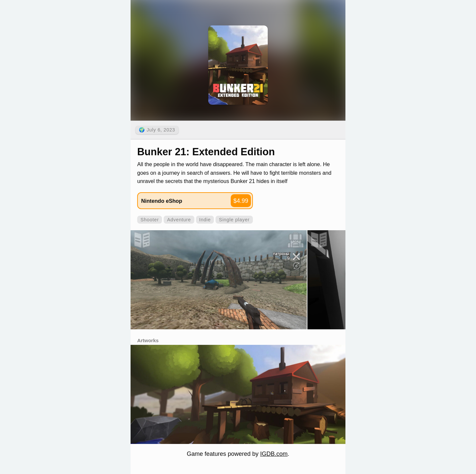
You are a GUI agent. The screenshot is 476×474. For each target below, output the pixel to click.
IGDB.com (274, 454)
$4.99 (241, 201)
